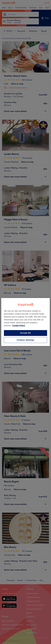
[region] (25, 322)
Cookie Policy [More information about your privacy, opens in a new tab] (19, 326)
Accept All (26, 333)
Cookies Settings (25, 340)
